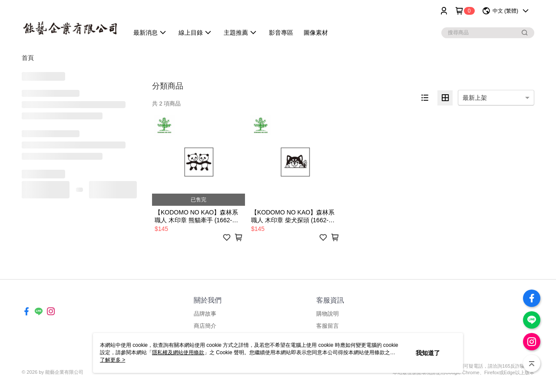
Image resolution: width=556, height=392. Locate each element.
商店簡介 (205, 326)
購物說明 (328, 314)
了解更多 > (113, 360)
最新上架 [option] (475, 98)
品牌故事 (205, 314)
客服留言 (328, 326)
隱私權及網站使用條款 (178, 352)
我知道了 (428, 353)
